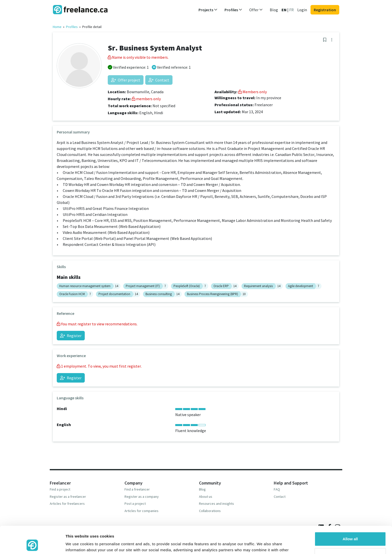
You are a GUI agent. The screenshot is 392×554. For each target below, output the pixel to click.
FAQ (277, 489)
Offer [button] (256, 10)
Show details (77, 544)
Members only (252, 92)
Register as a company (142, 497)
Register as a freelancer (68, 497)
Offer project (126, 80)
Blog (274, 10)
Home (57, 27)
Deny (350, 530)
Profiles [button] (233, 10)
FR (291, 10)
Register (71, 336)
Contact (159, 80)
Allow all (350, 513)
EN (284, 10)
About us (206, 497)
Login (302, 10)
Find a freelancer (137, 489)
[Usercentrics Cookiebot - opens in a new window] (32, 544)
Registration (325, 10)
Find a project (60, 489)
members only (146, 99)
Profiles (72, 27)
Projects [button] (208, 10)
